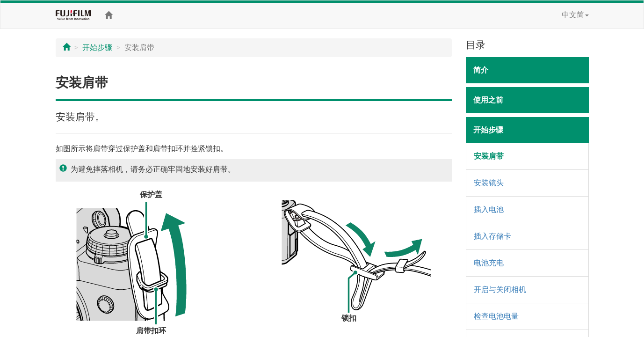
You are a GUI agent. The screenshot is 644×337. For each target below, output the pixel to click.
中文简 (575, 15)
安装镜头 (489, 183)
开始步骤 (97, 48)
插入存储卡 (492, 236)
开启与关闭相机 (500, 289)
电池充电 (489, 263)
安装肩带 (489, 156)
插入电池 (489, 209)
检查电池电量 (496, 316)
